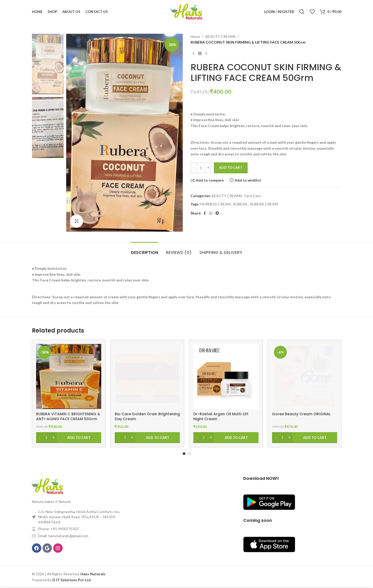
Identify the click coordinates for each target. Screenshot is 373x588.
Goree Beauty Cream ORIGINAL (301, 414)
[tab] (144, 250)
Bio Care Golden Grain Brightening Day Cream (147, 417)
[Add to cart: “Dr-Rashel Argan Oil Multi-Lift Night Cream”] (226, 438)
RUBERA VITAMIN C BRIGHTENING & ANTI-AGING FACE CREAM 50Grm (68, 417)
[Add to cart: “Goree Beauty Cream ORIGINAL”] (305, 438)
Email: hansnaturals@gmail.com (63, 536)
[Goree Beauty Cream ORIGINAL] (305, 376)
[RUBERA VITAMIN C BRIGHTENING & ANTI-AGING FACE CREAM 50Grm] (69, 376)
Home (195, 36)
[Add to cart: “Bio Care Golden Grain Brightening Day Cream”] (147, 438)
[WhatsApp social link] (211, 213)
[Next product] (206, 54)
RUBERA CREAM (264, 204)
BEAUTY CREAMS (221, 36)
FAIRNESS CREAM (215, 204)
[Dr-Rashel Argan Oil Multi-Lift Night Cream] (226, 376)
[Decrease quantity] (194, 168)
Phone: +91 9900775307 (58, 529)
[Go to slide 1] (184, 454)
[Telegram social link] (217, 213)
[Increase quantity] (208, 168)
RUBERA (240, 204)
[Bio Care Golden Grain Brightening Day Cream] (147, 376)
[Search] (302, 12)
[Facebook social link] (205, 213)
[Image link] (48, 485)
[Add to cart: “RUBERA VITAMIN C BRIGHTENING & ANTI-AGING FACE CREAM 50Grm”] (69, 438)
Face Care (253, 196)
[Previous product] (194, 54)
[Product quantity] (201, 168)
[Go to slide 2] (189, 454)
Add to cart (231, 168)
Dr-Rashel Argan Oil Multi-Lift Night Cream (221, 417)
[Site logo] (187, 11)
